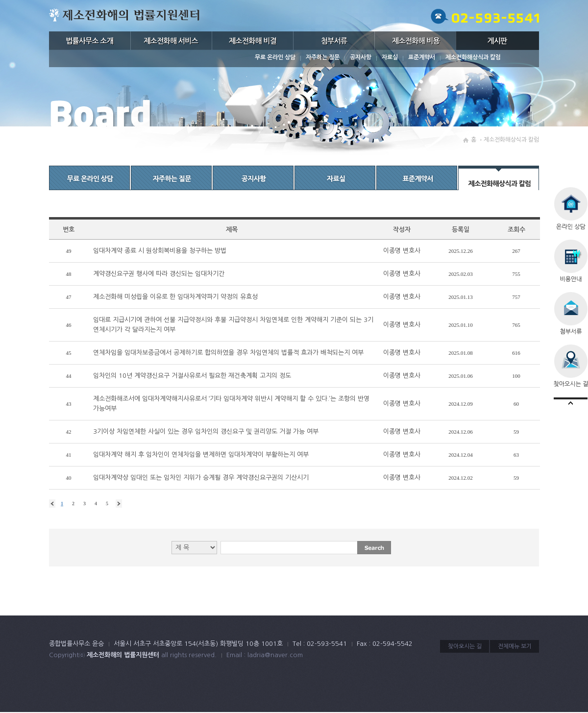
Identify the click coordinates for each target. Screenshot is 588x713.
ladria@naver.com (275, 655)
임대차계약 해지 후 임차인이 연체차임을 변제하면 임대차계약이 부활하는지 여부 (201, 455)
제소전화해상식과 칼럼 (473, 57)
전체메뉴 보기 (515, 646)
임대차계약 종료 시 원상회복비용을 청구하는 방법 (160, 251)
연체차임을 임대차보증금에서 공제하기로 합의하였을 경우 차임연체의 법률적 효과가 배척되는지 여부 (228, 353)
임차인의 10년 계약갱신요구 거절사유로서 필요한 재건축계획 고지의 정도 (192, 376)
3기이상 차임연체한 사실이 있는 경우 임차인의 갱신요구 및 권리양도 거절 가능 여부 (206, 431)
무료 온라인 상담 (275, 57)
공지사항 (361, 57)
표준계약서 (422, 57)
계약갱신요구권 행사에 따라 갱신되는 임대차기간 (159, 274)
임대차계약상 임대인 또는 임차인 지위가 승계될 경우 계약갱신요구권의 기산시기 (201, 478)
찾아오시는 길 (465, 646)
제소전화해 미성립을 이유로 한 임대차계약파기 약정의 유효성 (175, 297)
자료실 (390, 57)
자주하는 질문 (323, 57)
